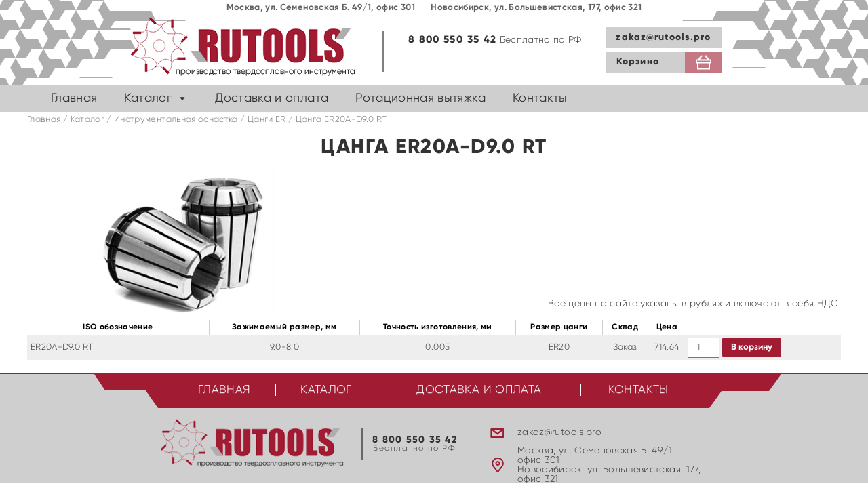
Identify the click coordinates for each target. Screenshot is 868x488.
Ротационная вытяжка (420, 98)
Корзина (638, 62)
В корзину (752, 347)
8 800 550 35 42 (452, 40)
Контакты (540, 98)
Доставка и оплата (272, 98)
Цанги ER (267, 120)
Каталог (147, 98)
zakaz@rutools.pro (663, 37)
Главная (74, 98)
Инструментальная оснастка (176, 120)
